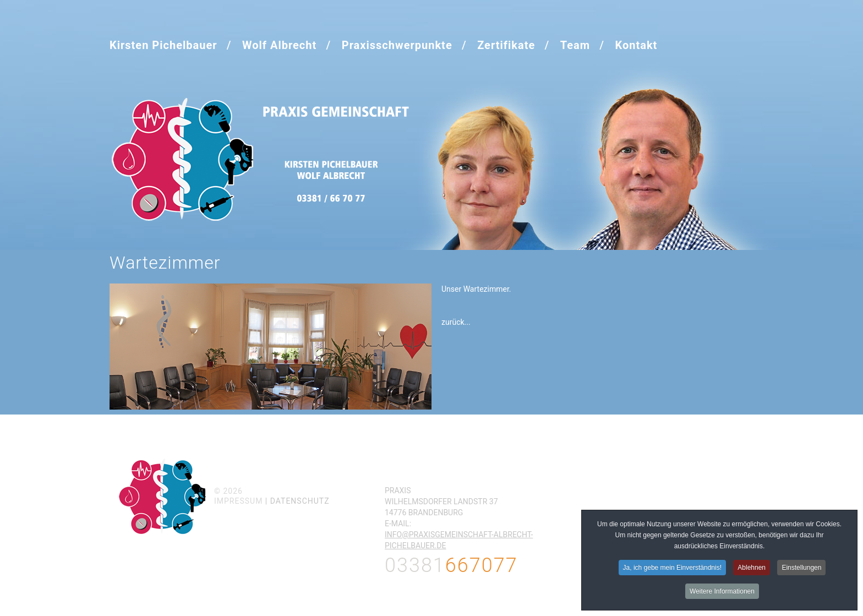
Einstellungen (801, 569)
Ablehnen (752, 569)
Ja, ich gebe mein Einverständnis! (672, 569)
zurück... (456, 322)
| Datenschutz (297, 501)
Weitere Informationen (722, 592)
